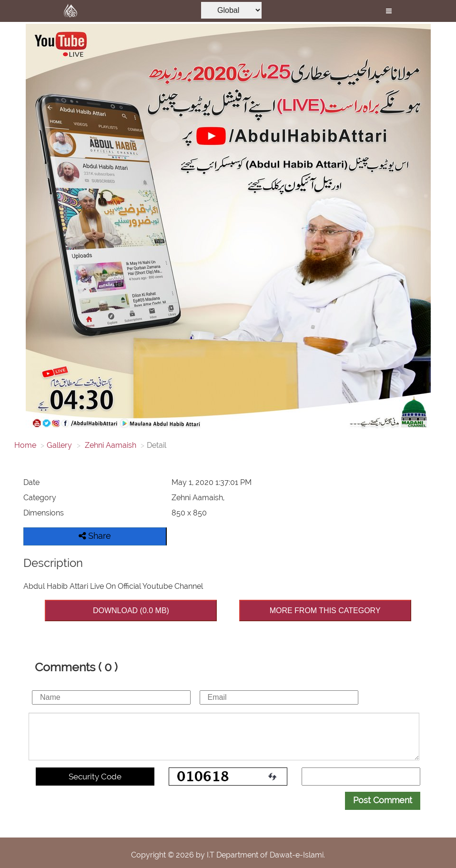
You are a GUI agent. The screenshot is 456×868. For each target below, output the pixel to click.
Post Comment (383, 800)
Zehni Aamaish (110, 445)
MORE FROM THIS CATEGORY (325, 611)
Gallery (59, 445)
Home (25, 445)
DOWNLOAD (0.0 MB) (131, 611)
